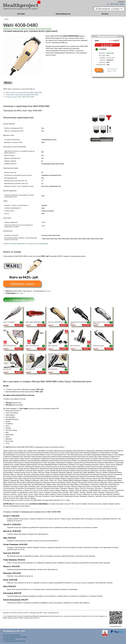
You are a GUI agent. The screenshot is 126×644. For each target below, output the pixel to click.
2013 (18, 631)
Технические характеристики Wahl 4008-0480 (22, 95)
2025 (23, 631)
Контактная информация (12, 635)
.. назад (6, 19)
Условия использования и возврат (15, 637)
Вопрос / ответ (112, 71)
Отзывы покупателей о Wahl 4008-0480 (20, 97)
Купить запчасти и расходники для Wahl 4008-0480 (24, 92)
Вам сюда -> (47, 291)
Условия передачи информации (14, 641)
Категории (21, 14)
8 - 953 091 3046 (116, 4)
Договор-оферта (9, 639)
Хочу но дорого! (112, 69)
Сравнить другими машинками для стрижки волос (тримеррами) (26, 244)
